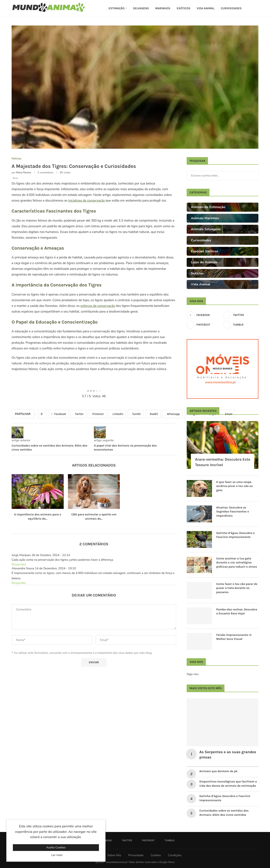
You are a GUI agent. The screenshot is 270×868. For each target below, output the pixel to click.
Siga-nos (193, 674)
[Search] (256, 8)
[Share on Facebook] (59, 414)
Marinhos (163, 8)
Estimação (117, 8)
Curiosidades (231, 8)
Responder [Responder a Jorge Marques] (19, 564)
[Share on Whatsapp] (172, 414)
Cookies (156, 855)
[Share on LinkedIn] (117, 414)
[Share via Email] (228, 414)
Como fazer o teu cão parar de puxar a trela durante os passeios (237, 588)
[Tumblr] (241, 325)
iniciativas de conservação (87, 201)
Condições (175, 855)
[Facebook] (204, 315)
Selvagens (141, 8)
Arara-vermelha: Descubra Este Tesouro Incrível (223, 462)
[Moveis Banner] (223, 369)
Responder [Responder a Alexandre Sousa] (19, 583)
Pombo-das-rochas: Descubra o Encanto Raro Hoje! (237, 612)
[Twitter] (241, 315)
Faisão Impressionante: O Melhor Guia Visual (234, 637)
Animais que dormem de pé (218, 771)
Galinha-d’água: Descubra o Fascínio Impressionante (235, 535)
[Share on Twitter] (78, 414)
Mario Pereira (24, 173)
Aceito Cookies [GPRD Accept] (56, 847)
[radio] (88, 388)
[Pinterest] (204, 325)
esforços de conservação (98, 306)
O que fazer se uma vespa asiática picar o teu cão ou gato (235, 486)
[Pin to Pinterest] (97, 414)
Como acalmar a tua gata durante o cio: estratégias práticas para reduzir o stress (237, 563)
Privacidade (136, 855)
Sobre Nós (114, 855)
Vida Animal (206, 8)
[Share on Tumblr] (136, 414)
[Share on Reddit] (153, 414)
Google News (167, 862)
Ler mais (57, 855)
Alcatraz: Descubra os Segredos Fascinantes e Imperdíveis (233, 512)
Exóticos (183, 8)
